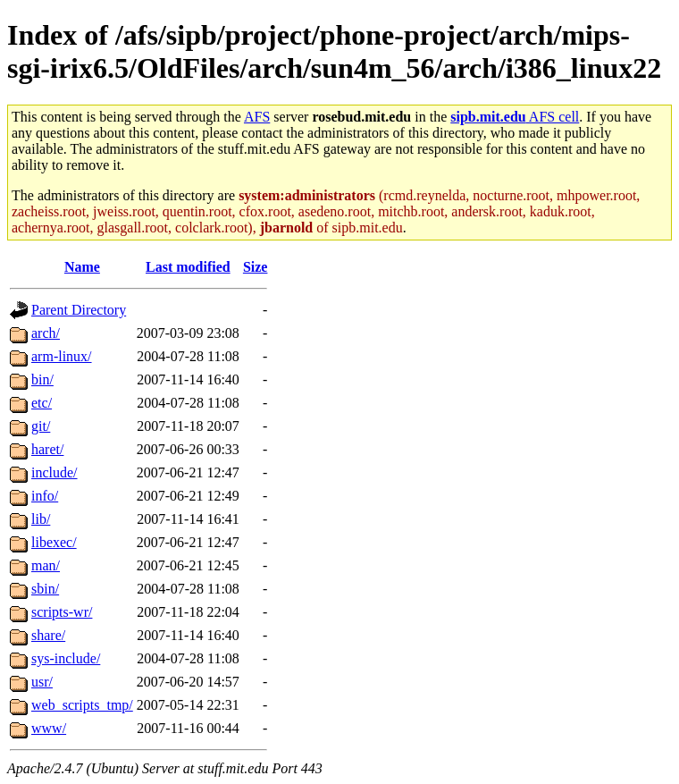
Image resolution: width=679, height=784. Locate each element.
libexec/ (54, 542)
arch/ (46, 333)
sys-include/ (66, 658)
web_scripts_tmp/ (82, 705)
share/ (48, 635)
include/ (54, 472)
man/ (46, 565)
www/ (49, 728)
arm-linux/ (62, 356)
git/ (41, 426)
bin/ (42, 379)
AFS (257, 117)
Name (82, 267)
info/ (45, 496)
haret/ (47, 449)
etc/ (42, 403)
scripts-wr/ (62, 612)
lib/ (41, 519)
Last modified (188, 267)
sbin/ (45, 589)
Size (256, 267)
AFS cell (515, 117)
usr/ (42, 682)
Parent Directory (79, 310)
